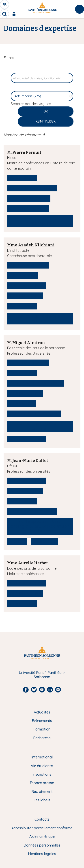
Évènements (42, 721)
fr (5, 6)
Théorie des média (29, 198)
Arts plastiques (25, 296)
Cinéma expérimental (32, 188)
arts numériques (27, 286)
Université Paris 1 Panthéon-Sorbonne (42, 675)
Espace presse (42, 783)
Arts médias (22, 178)
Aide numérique (42, 836)
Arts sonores (23, 275)
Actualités (42, 712)
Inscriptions (42, 774)
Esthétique (45, 541)
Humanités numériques (34, 414)
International (42, 757)
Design (17, 541)
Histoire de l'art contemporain (40, 221)
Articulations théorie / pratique (40, 319)
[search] (4, 14)
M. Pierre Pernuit (24, 152)
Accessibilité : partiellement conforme (42, 828)
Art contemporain (28, 208)
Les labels (42, 800)
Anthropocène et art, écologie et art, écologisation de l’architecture (40, 526)
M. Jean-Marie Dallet (28, 461)
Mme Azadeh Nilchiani (31, 245)
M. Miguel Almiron (26, 343)
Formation (42, 729)
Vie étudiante (42, 766)
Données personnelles (42, 845)
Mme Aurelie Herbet (27, 563)
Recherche (42, 738)
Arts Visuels (22, 403)
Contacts (42, 819)
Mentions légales (42, 854)
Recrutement (42, 792)
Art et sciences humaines (36, 383)
